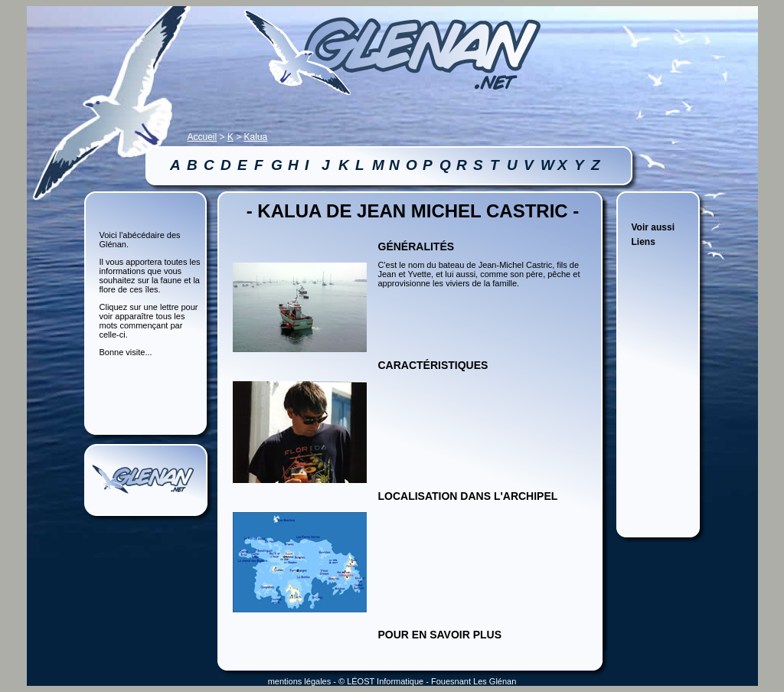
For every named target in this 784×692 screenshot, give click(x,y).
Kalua (256, 137)
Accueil (203, 137)
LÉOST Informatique (385, 681)
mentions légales (300, 681)
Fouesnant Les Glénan (474, 681)
